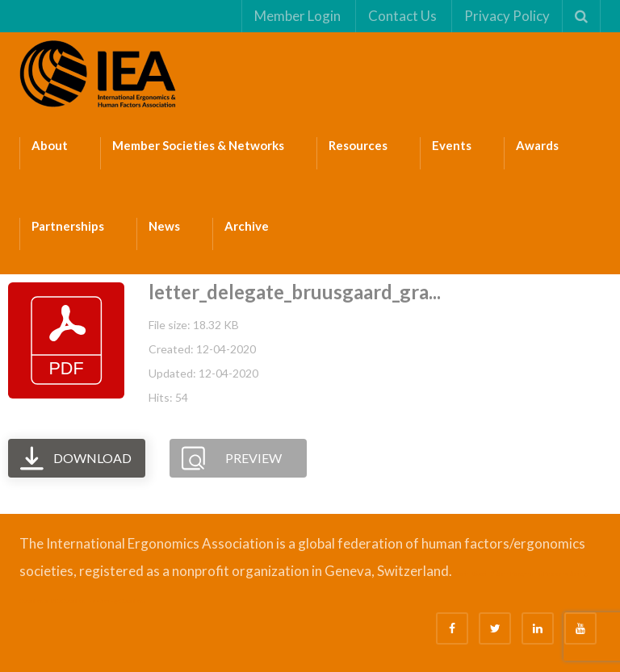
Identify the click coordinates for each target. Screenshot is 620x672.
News (164, 226)
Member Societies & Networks (198, 145)
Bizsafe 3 (483, 574)
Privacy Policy (507, 16)
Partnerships (68, 226)
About (50, 145)
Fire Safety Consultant (117, 601)
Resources (358, 145)
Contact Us (402, 16)
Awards (537, 145)
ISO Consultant (69, 601)
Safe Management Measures (532, 574)
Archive (247, 226)
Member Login (297, 16)
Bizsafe (461, 574)
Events (452, 145)
